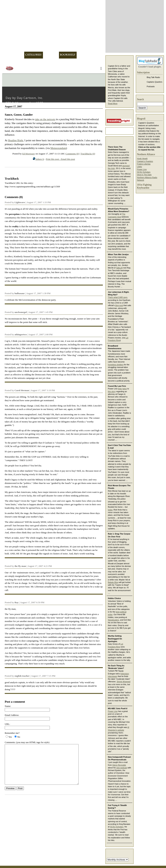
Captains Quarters (155, 82)
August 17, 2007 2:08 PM (40, 334)
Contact (95, 55)
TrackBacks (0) (88, 154)
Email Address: (12, 715)
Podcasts (151, 86)
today (110, 510)
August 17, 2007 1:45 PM (40, 312)
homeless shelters (116, 365)
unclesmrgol (21, 312)
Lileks (140, 167)
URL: (7, 724)
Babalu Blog (113, 582)
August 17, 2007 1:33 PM (39, 202)
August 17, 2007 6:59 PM (32, 602)
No (19, 737)
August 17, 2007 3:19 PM (43, 390)
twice (125, 389)
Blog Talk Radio (153, 77)
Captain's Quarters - (53, 26)
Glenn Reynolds (119, 765)
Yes (10, 737)
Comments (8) (72, 154)
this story (112, 391)
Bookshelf (68, 55)
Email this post (68, 159)
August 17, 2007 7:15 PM (43, 676)
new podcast (122, 768)
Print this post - (53, 159)
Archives (51, 55)
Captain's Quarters (145, 161)
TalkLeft (119, 268)
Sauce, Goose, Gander (19, 115)
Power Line (113, 711)
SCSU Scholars (117, 827)
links (120, 389)
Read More (113, 103)
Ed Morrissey (29, 154)
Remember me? (12, 733)
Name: (8, 706)
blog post (119, 305)
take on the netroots (45, 119)
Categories (34, 55)
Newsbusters (113, 620)
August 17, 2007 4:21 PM (40, 566)
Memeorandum (58, 148)
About (19, 55)
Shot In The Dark (144, 175)
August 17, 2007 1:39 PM (38, 293)
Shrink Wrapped (124, 682)
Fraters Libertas (144, 164)
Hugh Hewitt (142, 158)
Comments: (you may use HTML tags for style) (27, 742)
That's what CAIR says (118, 297)
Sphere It (40, 159)
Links (82, 55)
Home (8, 55)
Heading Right (15, 140)
